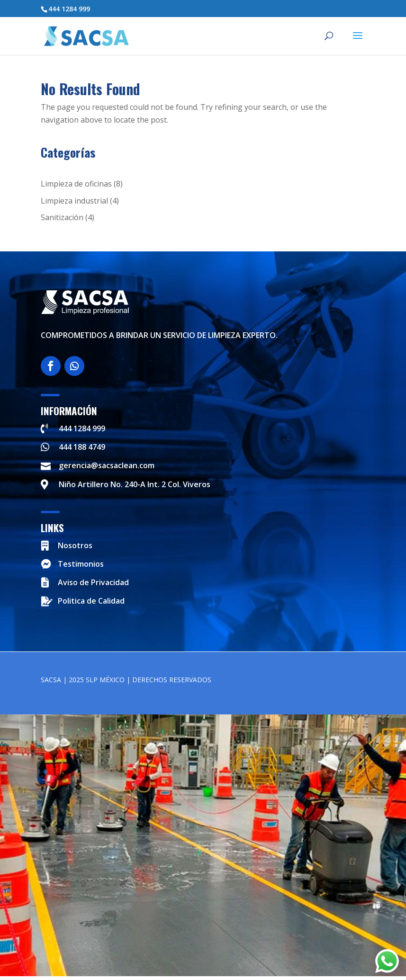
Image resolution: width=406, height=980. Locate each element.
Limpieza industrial (74, 201)
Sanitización (62, 217)
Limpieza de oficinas (76, 184)
